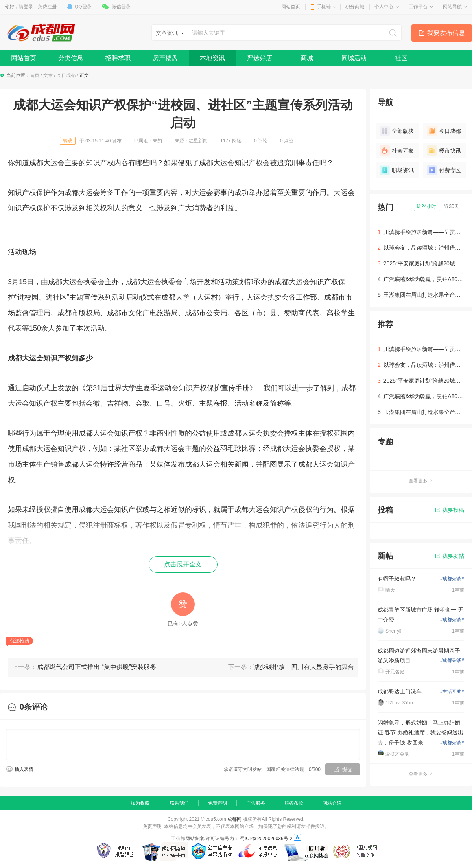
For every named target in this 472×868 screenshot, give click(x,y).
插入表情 (24, 769)
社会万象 (397, 151)
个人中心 (384, 7)
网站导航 (452, 7)
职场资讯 (397, 170)
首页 (35, 75)
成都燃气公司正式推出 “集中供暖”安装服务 (97, 667)
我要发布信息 (446, 33)
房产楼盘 (165, 58)
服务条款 (294, 803)
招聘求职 (118, 58)
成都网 (234, 819)
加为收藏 (140, 803)
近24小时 (426, 206)
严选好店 (260, 58)
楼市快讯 (444, 151)
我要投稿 (450, 510)
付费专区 (444, 170)
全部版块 (397, 131)
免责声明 (218, 803)
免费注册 (47, 7)
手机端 (324, 7)
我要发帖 (450, 556)
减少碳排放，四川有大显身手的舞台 (304, 667)
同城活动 (354, 58)
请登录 (26, 7)
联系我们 (179, 803)
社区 (401, 58)
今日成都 (66, 75)
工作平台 (418, 7)
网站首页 (291, 7)
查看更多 (421, 481)
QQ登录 (83, 7)
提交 (347, 769)
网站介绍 (332, 803)
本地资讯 (212, 58)
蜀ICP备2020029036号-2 (266, 839)
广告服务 (256, 803)
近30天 (451, 206)
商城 (307, 58)
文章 (48, 75)
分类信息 (71, 58)
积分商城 (355, 7)
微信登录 (121, 7)
